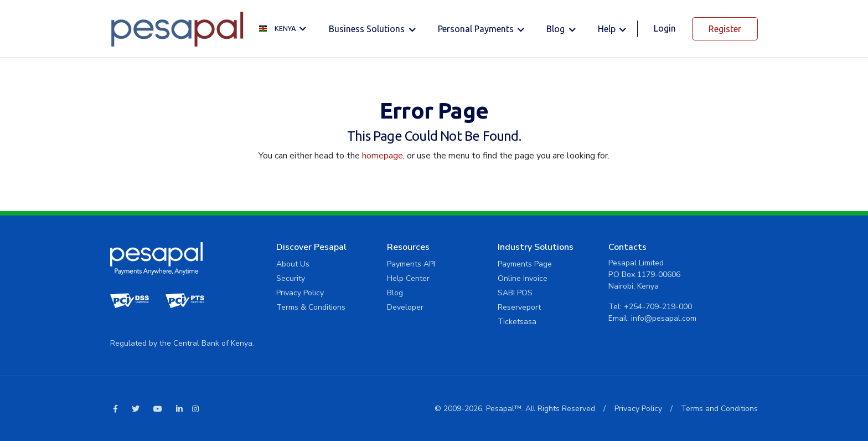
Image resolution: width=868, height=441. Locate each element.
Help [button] (608, 29)
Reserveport (519, 307)
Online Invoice (523, 278)
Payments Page (525, 264)
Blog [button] (557, 29)
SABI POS (515, 293)
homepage (383, 156)
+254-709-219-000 (658, 307)
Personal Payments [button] (477, 29)
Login (665, 28)
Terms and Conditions (719, 409)
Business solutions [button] (368, 29)
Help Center (408, 278)
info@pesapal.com (664, 318)
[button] (285, 29)
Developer (405, 307)
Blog (395, 293)
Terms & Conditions (311, 307)
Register (725, 29)
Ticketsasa (517, 322)
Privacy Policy (300, 293)
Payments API (411, 264)
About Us (293, 264)
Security (291, 278)
